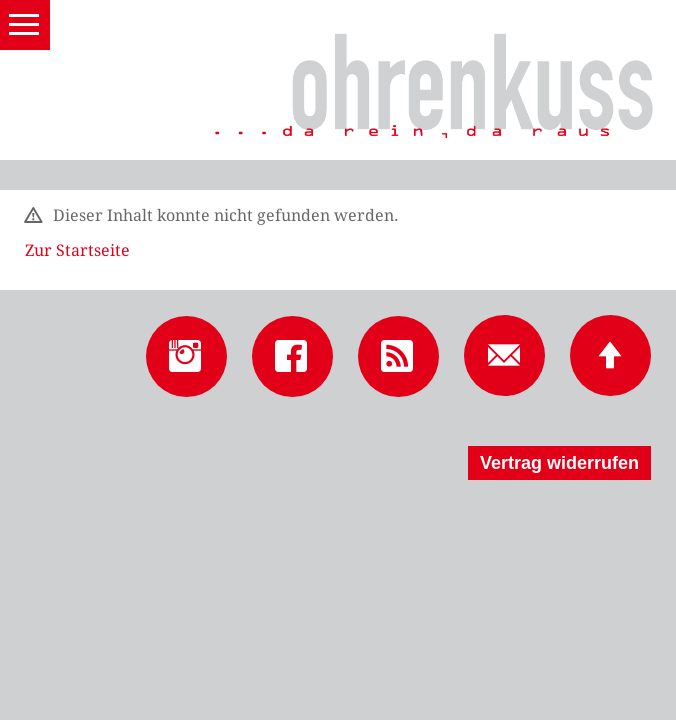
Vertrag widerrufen (559, 463)
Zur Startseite (77, 250)
